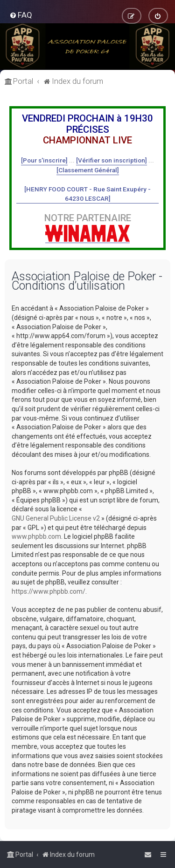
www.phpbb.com (36, 536)
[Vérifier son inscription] (112, 160)
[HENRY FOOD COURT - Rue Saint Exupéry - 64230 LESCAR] (87, 194)
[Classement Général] (88, 170)
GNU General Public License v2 (56, 518)
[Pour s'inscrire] (44, 160)
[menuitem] (21, 15)
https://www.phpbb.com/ (49, 591)
